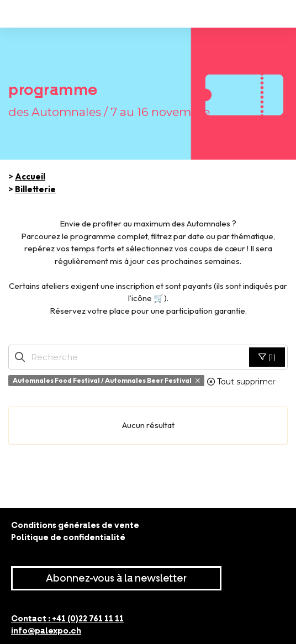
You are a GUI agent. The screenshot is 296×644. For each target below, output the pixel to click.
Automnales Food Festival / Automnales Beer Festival (106, 380)
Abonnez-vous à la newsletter (116, 578)
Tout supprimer (241, 382)
